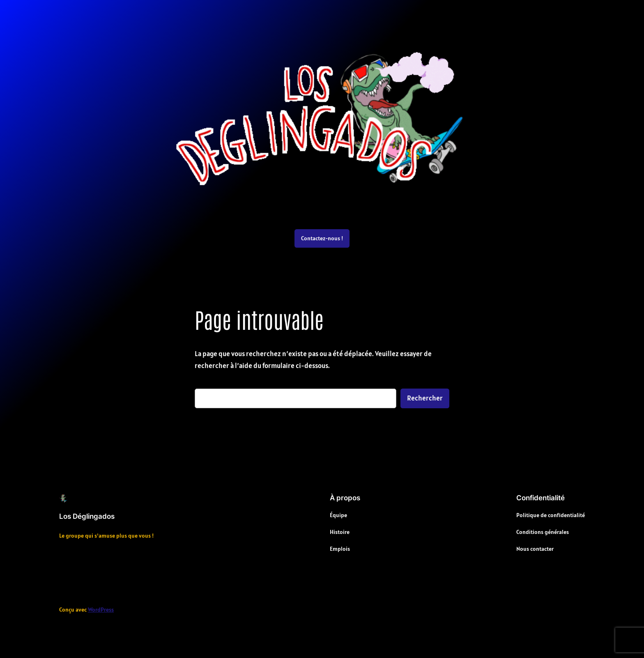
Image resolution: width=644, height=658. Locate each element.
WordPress (101, 610)
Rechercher (425, 398)
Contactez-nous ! (322, 238)
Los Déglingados (87, 516)
